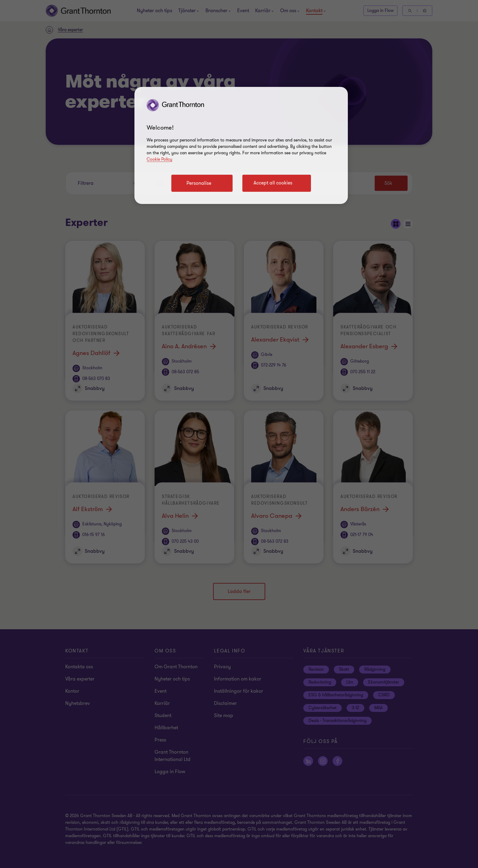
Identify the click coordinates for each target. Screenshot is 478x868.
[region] (241, 145)
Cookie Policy (159, 159)
